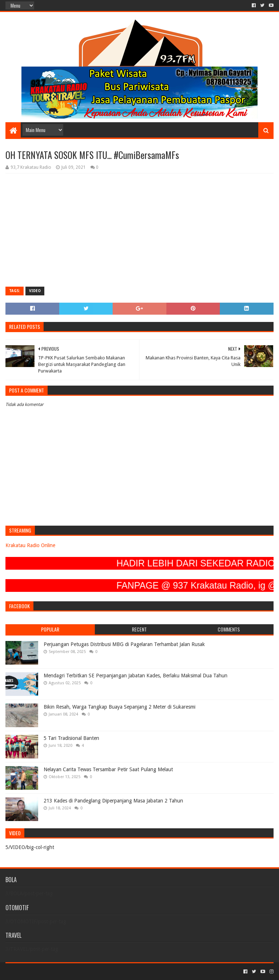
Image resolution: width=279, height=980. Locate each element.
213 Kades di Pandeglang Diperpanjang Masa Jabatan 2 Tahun (113, 801)
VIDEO (35, 291)
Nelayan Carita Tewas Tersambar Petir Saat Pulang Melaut (108, 769)
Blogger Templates (88, 971)
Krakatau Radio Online (30, 545)
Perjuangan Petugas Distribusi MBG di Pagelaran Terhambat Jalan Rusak (124, 644)
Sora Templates (46, 971)
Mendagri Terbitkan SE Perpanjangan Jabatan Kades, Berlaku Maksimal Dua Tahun (136, 676)
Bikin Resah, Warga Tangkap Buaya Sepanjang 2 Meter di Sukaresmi (120, 707)
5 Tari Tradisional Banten (71, 738)
